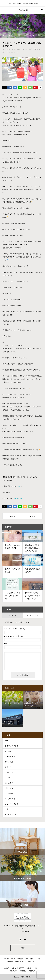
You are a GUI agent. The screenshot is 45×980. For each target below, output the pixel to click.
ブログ (19, 49)
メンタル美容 (27, 49)
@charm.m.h (18, 498)
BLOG (37, 968)
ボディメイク (10, 788)
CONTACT (13, 971)
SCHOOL (23, 971)
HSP (14, 49)
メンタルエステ (11, 793)
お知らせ (8, 751)
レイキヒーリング (12, 804)
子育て (36, 49)
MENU (14, 968)
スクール (8, 767)
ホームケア (9, 783)
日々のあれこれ (13, 52)
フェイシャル (10, 772)
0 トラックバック (33, 615)
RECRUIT (32, 971)
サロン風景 (9, 762)
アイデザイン (10, 756)
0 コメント (12, 615)
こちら (19, 486)
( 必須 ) (15, 629)
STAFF (21, 968)
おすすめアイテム (12, 746)
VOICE (29, 968)
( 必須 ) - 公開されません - (16, 636)
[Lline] (20, 88)
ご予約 (23, 948)
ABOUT (6, 968)
